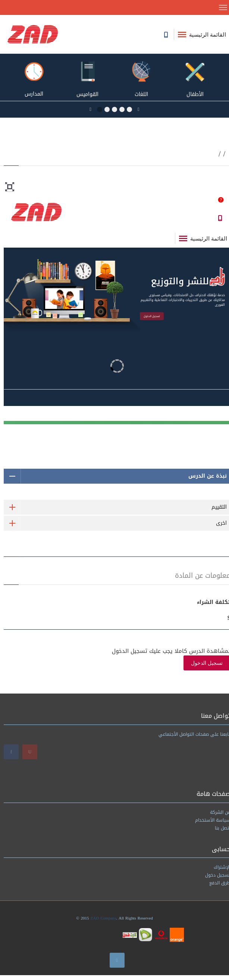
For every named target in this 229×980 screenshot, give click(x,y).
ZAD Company (103, 918)
